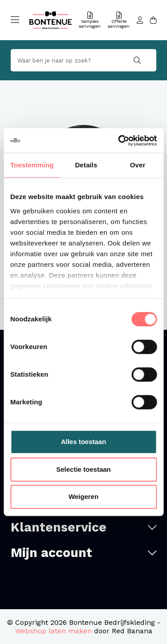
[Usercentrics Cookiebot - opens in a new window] (119, 141)
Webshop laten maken (53, 631)
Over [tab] (138, 165)
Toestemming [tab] (32, 165)
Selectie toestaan (83, 469)
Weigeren (83, 497)
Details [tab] (86, 165)
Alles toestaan (84, 442)
